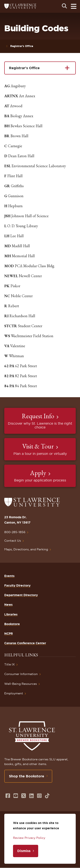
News (8, 605)
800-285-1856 (15, 532)
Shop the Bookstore (27, 776)
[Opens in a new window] (8, 796)
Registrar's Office (22, 46)
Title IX (9, 664)
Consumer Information (21, 674)
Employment (14, 693)
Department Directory (21, 595)
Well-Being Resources (21, 684)
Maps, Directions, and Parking (26, 549)
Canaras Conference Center (25, 643)
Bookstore (12, 624)
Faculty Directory (17, 585)
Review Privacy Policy (29, 838)
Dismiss (24, 851)
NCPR (9, 634)
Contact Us (13, 541)
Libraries (11, 614)
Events (9, 576)
